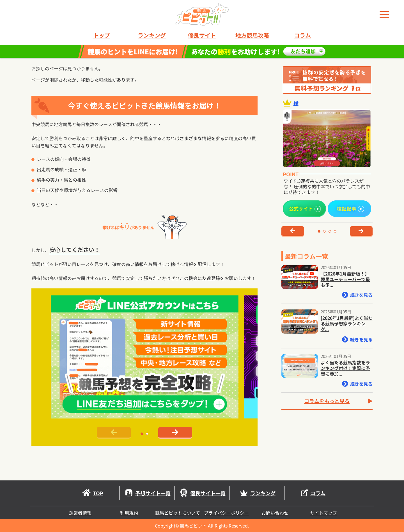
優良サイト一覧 (202, 493)
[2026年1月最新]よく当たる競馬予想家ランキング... (347, 323)
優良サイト (202, 35)
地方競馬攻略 (252, 35)
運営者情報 (80, 513)
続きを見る (357, 295)
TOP (92, 493)
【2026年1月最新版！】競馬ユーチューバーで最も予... (345, 279)
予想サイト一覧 (147, 493)
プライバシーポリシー (226, 513)
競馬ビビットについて (178, 513)
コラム (302, 35)
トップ (102, 35)
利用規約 (129, 513)
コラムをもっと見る (327, 401)
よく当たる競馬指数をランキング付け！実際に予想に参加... (345, 368)
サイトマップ (323, 513)
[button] (142, 434)
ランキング (152, 35)
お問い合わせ (275, 513)
